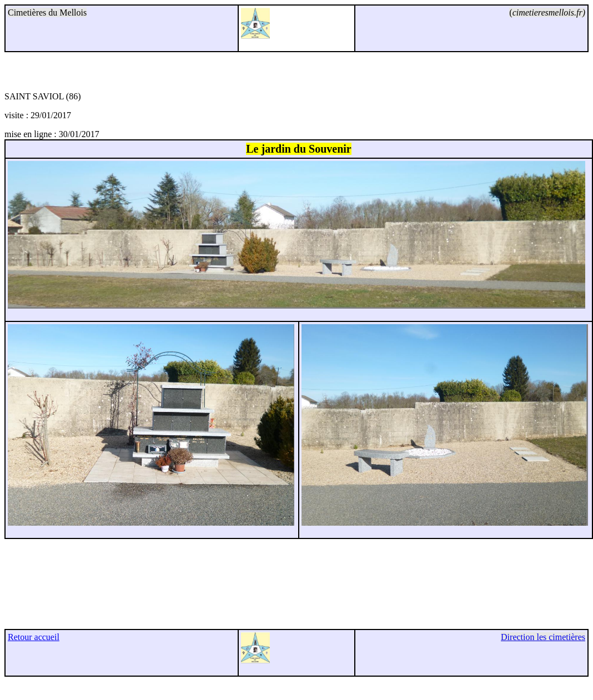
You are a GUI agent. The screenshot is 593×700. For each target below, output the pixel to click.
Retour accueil (34, 637)
